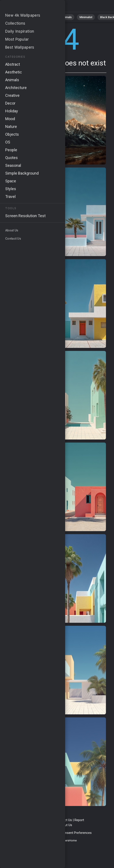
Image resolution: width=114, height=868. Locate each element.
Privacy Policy (27, 833)
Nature (30, 17)
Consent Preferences (76, 833)
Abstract (48, 17)
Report (79, 820)
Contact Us (64, 820)
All (16, 17)
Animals (67, 17)
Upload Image (46, 825)
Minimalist (86, 17)
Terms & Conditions (39, 820)
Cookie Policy (49, 833)
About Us (65, 825)
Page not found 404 (26, 7)
